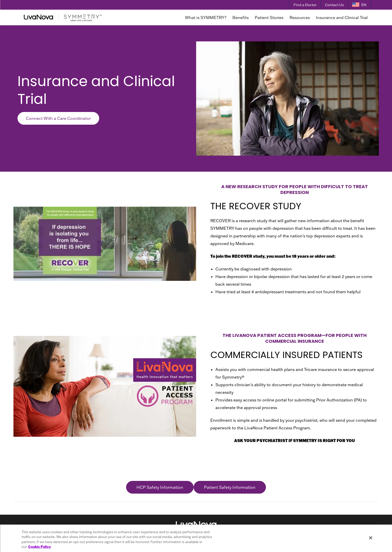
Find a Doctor (305, 5)
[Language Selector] (359, 5)
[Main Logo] (81, 18)
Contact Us (334, 5)
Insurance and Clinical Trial (342, 18)
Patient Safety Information (230, 487)
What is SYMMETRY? (206, 18)
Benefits (241, 18)
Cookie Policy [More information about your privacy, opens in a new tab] (39, 547)
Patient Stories (269, 18)
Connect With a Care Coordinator (58, 118)
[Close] (371, 538)
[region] (196, 538)
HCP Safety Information (160, 487)
